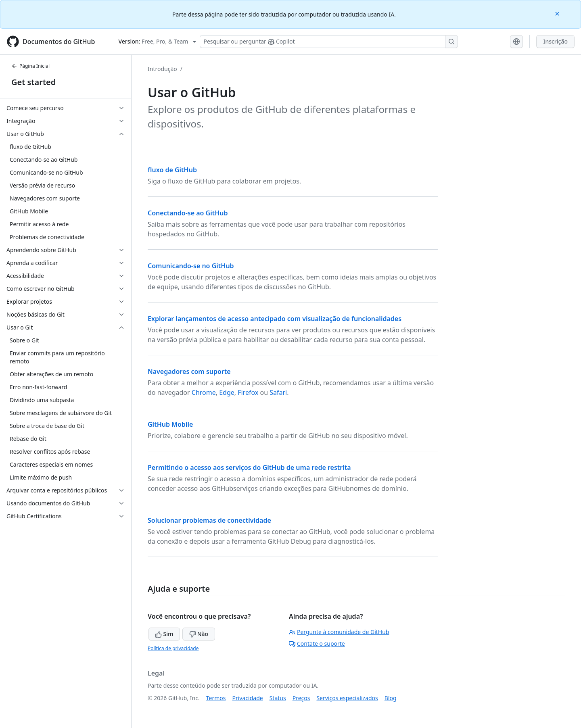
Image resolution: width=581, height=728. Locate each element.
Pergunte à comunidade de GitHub (339, 632)
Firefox (248, 392)
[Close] (558, 13)
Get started (33, 82)
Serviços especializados (347, 698)
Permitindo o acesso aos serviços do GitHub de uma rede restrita (249, 467)
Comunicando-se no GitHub (191, 266)
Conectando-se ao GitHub (188, 213)
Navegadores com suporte (189, 371)
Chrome (204, 392)
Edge (227, 392)
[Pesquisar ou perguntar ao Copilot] (329, 42)
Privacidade (248, 698)
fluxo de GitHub (172, 170)
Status (278, 698)
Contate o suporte (317, 644)
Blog (391, 698)
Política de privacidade (173, 648)
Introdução (162, 69)
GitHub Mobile (170, 424)
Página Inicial (30, 66)
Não (199, 634)
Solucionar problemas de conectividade (209, 520)
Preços (301, 698)
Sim (164, 634)
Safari (278, 392)
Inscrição (555, 41)
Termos (216, 698)
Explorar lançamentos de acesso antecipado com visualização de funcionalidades (275, 319)
